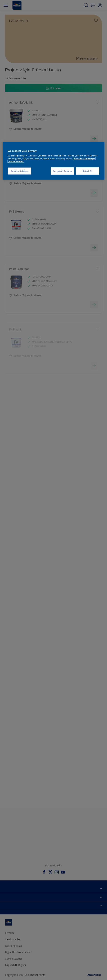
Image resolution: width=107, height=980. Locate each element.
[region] (53, 161)
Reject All (88, 171)
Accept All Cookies (62, 171)
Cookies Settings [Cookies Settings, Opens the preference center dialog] (19, 171)
